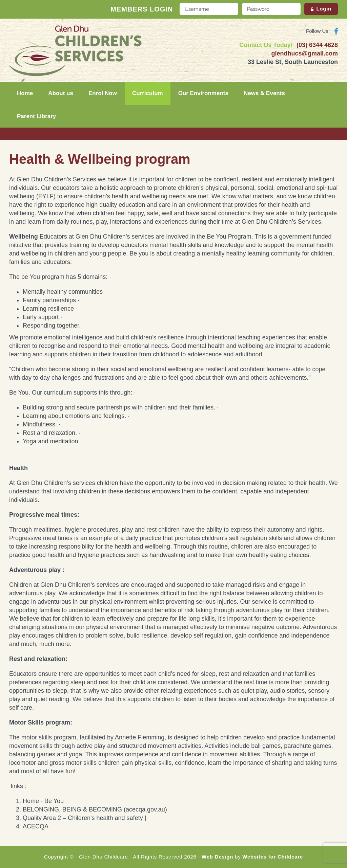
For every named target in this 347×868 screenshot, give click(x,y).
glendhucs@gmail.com (304, 53)
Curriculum (148, 93)
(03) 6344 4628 (317, 45)
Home (25, 93)
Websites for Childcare (273, 857)
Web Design (217, 857)
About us (61, 93)
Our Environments (203, 93)
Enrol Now (103, 93)
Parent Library (36, 116)
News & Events (264, 93)
